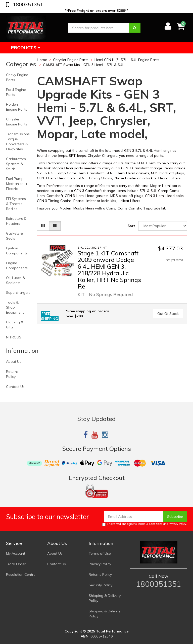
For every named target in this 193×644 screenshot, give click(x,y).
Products (26, 48)
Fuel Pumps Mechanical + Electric (17, 184)
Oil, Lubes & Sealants (16, 280)
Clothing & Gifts (15, 325)
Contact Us (15, 387)
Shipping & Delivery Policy (105, 598)
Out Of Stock (168, 314)
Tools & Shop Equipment (15, 307)
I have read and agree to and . (145, 524)
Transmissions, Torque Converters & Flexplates (18, 141)
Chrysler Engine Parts (17, 122)
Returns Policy (12, 374)
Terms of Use (100, 553)
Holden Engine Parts (17, 107)
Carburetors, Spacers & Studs (16, 164)
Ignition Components (17, 251)
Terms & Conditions (150, 524)
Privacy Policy (178, 524)
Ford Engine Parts (16, 92)
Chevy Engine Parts (17, 77)
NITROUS (14, 337)
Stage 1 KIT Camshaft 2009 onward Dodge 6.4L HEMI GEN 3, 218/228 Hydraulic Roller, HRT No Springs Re (109, 270)
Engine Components (17, 265)
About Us (14, 362)
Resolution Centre (21, 575)
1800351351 (27, 4)
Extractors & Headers (16, 221)
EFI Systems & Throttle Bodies (16, 204)
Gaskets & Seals (14, 236)
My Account (16, 553)
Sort (131, 226)
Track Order (16, 564)
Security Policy (101, 585)
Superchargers (18, 293)
